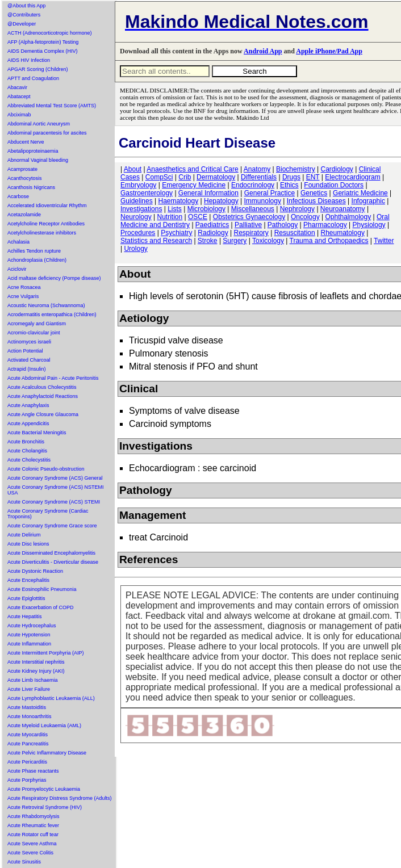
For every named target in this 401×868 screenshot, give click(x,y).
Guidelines (137, 201)
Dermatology (216, 177)
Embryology (138, 185)
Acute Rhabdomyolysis (34, 816)
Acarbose (18, 196)
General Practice (270, 193)
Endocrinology (253, 185)
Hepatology (221, 201)
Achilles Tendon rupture (34, 251)
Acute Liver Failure (29, 689)
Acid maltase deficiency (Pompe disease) (54, 278)
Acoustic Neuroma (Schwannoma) (46, 305)
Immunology (263, 201)
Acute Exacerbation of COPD (41, 607)
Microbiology (206, 209)
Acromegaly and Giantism (37, 324)
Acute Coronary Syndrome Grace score (52, 526)
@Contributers (24, 15)
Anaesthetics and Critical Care (192, 169)
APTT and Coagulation (33, 78)
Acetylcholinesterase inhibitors (42, 233)
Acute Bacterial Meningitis (37, 433)
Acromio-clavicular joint (34, 333)
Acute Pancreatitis (28, 744)
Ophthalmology (348, 217)
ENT (313, 177)
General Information (208, 193)
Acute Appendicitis (28, 423)
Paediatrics (212, 225)
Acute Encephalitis (28, 580)
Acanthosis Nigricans (31, 187)
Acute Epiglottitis (26, 598)
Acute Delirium (24, 535)
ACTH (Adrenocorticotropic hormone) (50, 33)
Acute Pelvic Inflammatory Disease (47, 753)
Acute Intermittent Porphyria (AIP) (46, 653)
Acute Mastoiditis (27, 707)
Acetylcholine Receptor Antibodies (46, 224)
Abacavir (17, 87)
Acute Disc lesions (28, 544)
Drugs (291, 177)
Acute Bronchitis (26, 442)
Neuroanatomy (343, 209)
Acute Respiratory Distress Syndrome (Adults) (60, 798)
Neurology (136, 217)
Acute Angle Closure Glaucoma (43, 414)
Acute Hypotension (29, 635)
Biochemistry (296, 169)
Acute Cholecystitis (29, 460)
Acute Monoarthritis (30, 716)
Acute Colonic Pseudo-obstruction (46, 469)
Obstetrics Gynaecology (249, 217)
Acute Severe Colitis (30, 853)
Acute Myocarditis (28, 735)
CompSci (159, 177)
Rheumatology (343, 233)
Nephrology (297, 209)
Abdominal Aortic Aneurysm (39, 124)
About (133, 169)
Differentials (259, 177)
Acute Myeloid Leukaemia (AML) (44, 726)
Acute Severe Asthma (32, 844)
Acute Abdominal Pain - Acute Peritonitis (53, 378)
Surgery (235, 241)
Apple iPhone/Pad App (329, 51)
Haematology (179, 201)
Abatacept (19, 97)
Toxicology (268, 241)
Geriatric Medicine (360, 193)
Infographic (368, 201)
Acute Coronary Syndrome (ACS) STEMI (54, 502)
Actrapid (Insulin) (27, 369)
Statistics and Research (156, 241)
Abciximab (19, 115)
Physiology (369, 225)
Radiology (213, 233)
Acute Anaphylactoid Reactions (43, 396)
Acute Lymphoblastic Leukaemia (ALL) (51, 698)
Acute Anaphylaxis (28, 405)
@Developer (22, 24)
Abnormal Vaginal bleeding (38, 160)
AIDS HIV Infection (29, 60)
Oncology (305, 217)
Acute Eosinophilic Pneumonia (42, 589)
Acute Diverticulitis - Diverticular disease (53, 562)
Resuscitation (295, 233)
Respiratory (251, 233)
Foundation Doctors (334, 185)
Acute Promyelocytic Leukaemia (44, 789)
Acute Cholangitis (27, 451)
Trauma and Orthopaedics (329, 241)
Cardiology (337, 169)
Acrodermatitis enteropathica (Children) (52, 315)
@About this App (26, 6)
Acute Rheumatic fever (33, 825)
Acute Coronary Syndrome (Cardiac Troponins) (48, 514)
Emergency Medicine (194, 185)
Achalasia (18, 242)
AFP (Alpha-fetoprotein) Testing (43, 42)
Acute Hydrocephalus (32, 626)
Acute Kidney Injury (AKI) (36, 671)
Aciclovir (17, 269)
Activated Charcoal (29, 360)
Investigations (141, 209)
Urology (135, 249)
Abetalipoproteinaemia (33, 151)
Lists (175, 209)
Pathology (283, 225)
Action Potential (25, 351)
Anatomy (257, 169)
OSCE (198, 217)
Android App (263, 51)
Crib (185, 177)
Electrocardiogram (352, 177)
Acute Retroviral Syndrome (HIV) (45, 807)
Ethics (289, 185)
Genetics (314, 193)
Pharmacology (325, 225)
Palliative (248, 225)
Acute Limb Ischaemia (33, 680)
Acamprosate (22, 169)
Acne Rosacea (24, 287)
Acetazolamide (24, 215)
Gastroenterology (147, 193)
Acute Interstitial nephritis (36, 662)
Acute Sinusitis (24, 862)
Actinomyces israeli (29, 342)
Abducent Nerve (26, 142)
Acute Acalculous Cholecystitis (42, 387)
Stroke (208, 241)
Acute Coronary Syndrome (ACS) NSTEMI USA (56, 490)
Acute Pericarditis (27, 762)
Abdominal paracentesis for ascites (47, 133)
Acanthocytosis (25, 178)
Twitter (384, 241)
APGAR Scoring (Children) (38, 69)
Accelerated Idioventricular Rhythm (47, 206)
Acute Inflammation (29, 644)
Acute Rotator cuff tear (33, 835)
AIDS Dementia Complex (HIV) (43, 51)
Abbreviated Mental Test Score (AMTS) (52, 106)
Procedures (138, 233)
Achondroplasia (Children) (37, 260)
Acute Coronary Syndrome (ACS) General (55, 478)
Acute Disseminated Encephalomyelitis (51, 553)
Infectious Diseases (316, 201)
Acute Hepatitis (25, 617)
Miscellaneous (253, 209)
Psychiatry (176, 233)
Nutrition (170, 217)
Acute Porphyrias (27, 780)
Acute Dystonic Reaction (35, 571)
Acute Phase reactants (33, 771)
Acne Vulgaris (23, 296)
